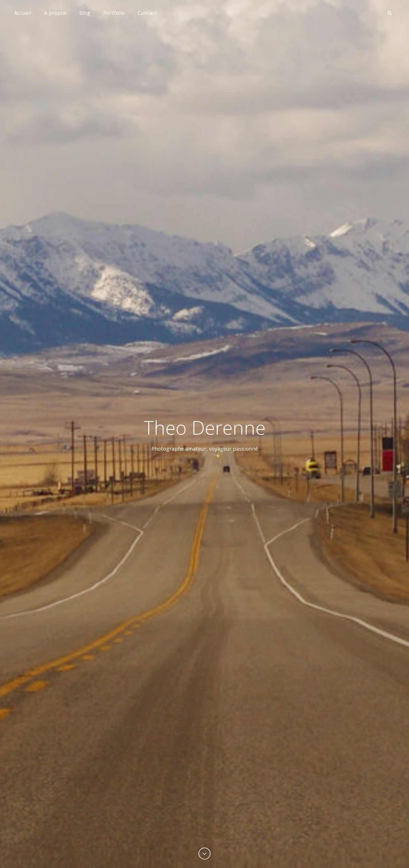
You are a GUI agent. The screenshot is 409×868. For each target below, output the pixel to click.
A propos (55, 13)
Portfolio (114, 13)
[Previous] (204, 854)
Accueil (23, 13)
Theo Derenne (205, 427)
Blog (85, 13)
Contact (147, 13)
